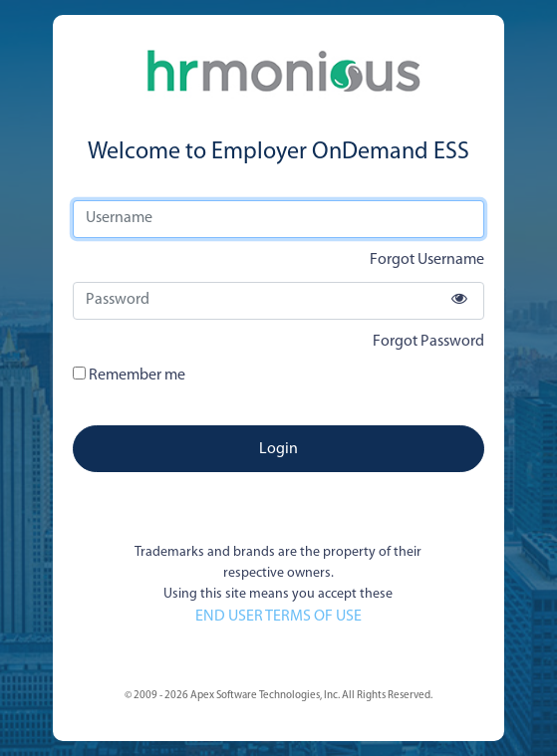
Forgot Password (428, 342)
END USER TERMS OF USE (278, 617)
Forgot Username (427, 260)
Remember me (129, 375)
